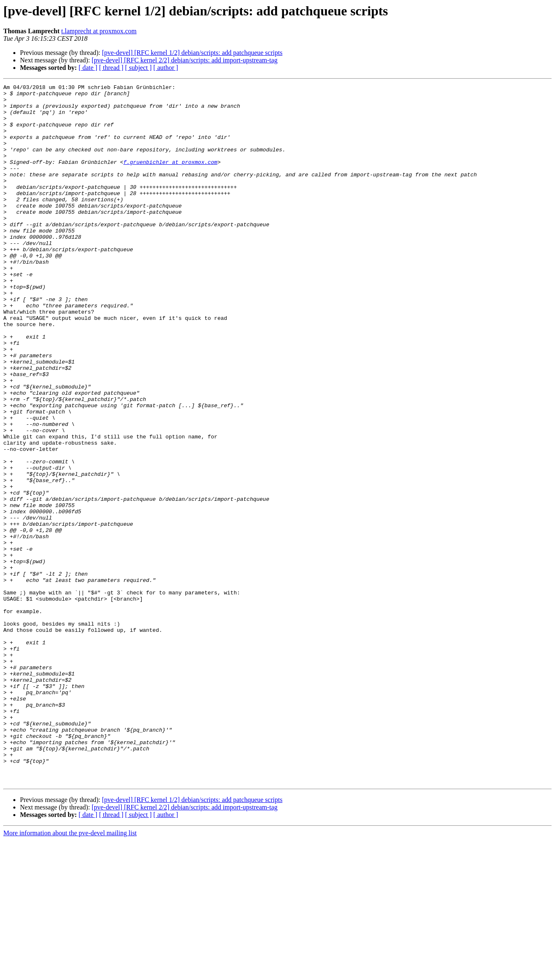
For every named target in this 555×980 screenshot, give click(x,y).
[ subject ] (138, 68)
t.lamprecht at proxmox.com (99, 31)
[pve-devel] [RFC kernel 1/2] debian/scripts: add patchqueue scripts (192, 53)
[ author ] (166, 68)
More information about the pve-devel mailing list (70, 973)
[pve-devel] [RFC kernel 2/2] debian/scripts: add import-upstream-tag (184, 60)
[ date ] (88, 68)
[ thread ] (111, 68)
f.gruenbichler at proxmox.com (170, 178)
